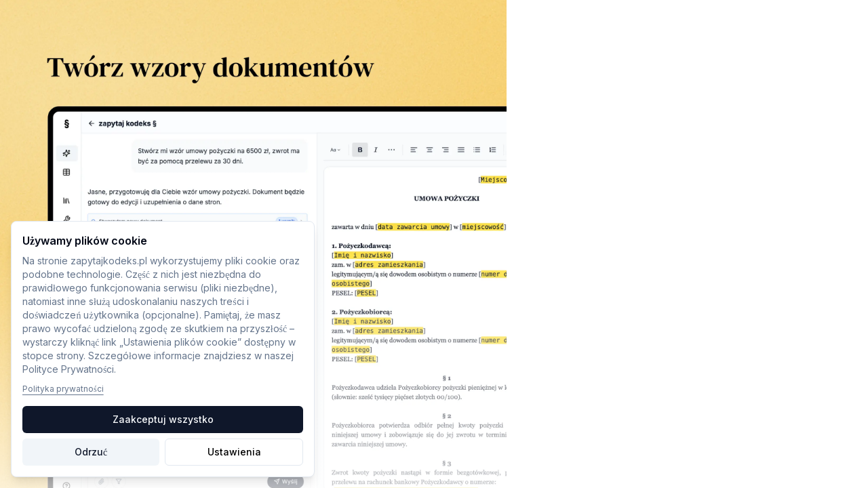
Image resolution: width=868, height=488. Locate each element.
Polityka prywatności (63, 389)
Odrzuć (91, 452)
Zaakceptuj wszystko (163, 419)
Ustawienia (234, 452)
